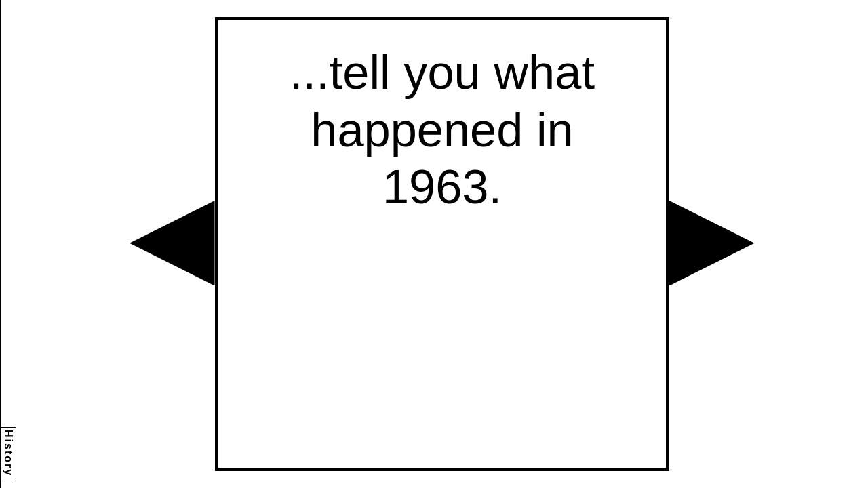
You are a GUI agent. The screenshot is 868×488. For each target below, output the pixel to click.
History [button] (8, 453)
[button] (172, 243)
